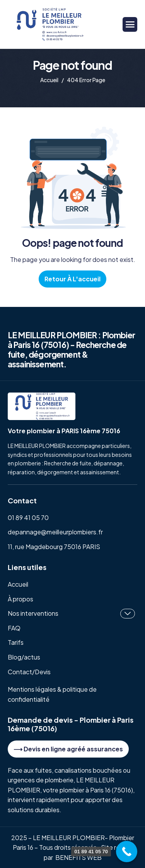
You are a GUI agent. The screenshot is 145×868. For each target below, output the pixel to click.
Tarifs (16, 642)
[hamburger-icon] (130, 24)
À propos (20, 599)
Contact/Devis (29, 672)
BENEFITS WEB (78, 857)
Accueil (18, 584)
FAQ (14, 628)
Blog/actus (24, 657)
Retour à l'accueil (72, 279)
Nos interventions (71, 614)
